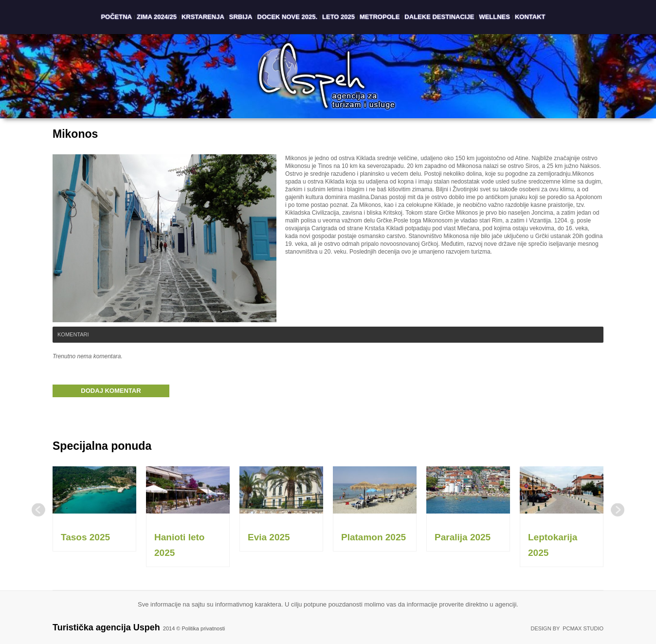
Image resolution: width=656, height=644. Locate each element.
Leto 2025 (338, 17)
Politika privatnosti (204, 628)
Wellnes (494, 17)
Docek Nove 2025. (288, 17)
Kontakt (530, 17)
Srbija (241, 17)
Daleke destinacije (439, 17)
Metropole (380, 17)
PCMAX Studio (583, 628)
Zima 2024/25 (157, 17)
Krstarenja (203, 17)
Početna (116, 17)
